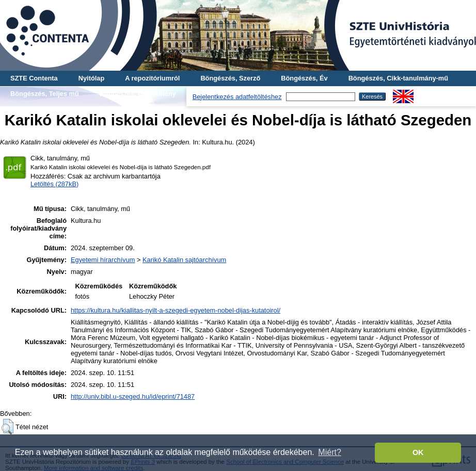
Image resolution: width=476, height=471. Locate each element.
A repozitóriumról (152, 78)
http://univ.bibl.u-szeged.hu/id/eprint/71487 (133, 396)
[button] (7, 427)
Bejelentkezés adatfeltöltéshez (237, 97)
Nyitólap (91, 78)
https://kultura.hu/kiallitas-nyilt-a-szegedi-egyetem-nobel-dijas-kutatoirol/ (176, 310)
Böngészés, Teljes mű (45, 94)
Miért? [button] (329, 452)
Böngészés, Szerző (230, 78)
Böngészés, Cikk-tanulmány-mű (398, 78)
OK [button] (418, 452)
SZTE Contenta (34, 78)
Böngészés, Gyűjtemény (138, 94)
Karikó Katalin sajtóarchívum (184, 260)
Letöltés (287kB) (54, 184)
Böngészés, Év (304, 78)
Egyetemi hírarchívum (103, 260)
